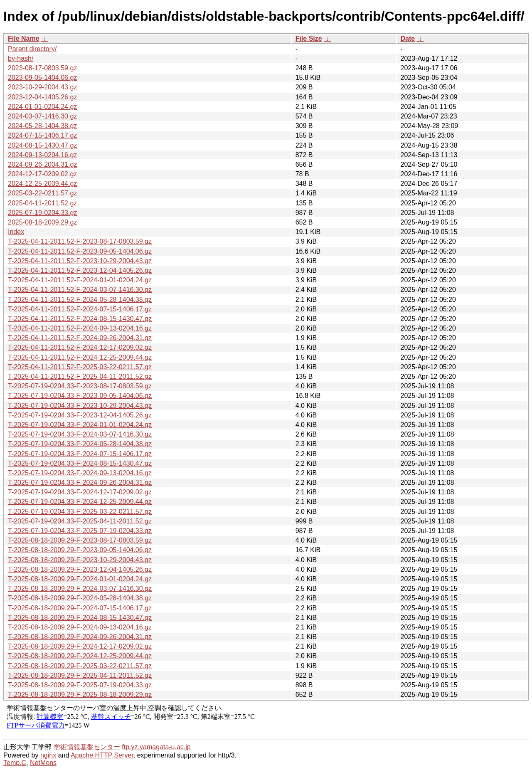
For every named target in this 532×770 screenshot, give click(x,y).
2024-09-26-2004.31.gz (42, 164)
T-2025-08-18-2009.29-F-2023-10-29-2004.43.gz (80, 560)
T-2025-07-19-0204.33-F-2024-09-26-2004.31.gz (80, 482)
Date (408, 38)
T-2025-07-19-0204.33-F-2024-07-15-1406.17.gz (80, 454)
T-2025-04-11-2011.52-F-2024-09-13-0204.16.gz (80, 328)
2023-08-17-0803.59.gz (42, 68)
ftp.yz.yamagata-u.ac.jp (156, 747)
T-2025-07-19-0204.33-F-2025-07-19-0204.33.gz (80, 531)
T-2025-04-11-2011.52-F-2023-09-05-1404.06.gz (80, 251)
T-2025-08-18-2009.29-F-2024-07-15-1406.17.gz (80, 608)
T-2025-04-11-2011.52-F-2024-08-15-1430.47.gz (80, 319)
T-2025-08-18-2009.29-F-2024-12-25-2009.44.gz (80, 656)
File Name (24, 38)
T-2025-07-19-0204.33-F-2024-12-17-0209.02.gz (80, 492)
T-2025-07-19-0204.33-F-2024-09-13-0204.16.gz (80, 473)
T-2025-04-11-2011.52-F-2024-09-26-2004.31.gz (80, 338)
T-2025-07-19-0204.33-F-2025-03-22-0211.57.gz (80, 512)
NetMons (43, 763)
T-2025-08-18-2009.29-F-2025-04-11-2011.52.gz (80, 675)
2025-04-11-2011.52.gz (42, 203)
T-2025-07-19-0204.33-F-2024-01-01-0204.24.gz (80, 425)
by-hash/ (21, 58)
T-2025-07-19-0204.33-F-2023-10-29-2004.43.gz (80, 406)
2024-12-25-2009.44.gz (42, 184)
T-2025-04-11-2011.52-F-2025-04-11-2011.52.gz (80, 376)
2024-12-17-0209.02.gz (42, 174)
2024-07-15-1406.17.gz (42, 135)
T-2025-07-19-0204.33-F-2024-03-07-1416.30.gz (80, 434)
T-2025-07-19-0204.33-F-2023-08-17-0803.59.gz (80, 386)
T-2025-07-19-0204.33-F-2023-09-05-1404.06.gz (80, 396)
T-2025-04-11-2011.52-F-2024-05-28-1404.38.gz (80, 300)
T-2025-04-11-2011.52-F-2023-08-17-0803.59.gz (80, 241)
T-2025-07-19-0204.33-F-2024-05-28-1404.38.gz (80, 444)
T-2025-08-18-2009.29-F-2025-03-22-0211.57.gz (80, 666)
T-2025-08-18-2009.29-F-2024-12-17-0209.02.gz (80, 646)
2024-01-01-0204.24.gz (42, 107)
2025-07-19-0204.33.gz (42, 213)
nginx (48, 755)
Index (16, 232)
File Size (309, 38)
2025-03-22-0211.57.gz (42, 193)
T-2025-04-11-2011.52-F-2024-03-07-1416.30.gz (80, 290)
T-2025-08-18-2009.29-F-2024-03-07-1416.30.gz (80, 589)
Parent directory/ (32, 49)
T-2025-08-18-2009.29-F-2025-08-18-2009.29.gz (80, 695)
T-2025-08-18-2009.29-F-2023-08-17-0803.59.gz (80, 540)
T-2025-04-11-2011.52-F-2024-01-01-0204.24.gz (80, 280)
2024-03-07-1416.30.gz (42, 116)
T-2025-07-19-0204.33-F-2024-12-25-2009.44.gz (80, 502)
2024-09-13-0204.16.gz (42, 155)
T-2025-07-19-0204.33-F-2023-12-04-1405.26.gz (80, 415)
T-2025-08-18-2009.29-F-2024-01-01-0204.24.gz (80, 579)
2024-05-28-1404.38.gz (42, 126)
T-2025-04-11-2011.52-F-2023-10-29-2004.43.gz (80, 261)
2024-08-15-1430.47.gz (42, 145)
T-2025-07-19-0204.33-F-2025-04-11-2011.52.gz (80, 521)
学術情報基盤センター (87, 747)
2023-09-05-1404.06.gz (42, 78)
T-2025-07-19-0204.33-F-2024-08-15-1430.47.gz (80, 463)
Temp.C (15, 763)
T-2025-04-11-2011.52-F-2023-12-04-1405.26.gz (80, 270)
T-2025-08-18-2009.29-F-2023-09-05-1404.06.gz (80, 550)
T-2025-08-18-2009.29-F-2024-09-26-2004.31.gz (80, 637)
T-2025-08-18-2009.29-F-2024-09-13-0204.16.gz (80, 627)
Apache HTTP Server (102, 755)
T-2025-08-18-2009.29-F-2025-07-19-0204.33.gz (80, 685)
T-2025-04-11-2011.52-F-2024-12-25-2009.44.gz (80, 357)
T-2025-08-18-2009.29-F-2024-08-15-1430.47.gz (80, 618)
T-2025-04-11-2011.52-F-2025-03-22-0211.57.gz (80, 367)
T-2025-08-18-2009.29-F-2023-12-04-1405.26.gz (80, 569)
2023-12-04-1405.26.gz (42, 97)
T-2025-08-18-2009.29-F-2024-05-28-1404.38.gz (80, 598)
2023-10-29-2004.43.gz (42, 87)
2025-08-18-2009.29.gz (42, 222)
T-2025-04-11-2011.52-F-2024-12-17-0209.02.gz (80, 347)
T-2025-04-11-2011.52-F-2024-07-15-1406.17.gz (80, 309)
